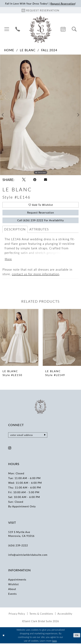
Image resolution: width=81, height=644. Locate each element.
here (54, 641)
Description (15, 230)
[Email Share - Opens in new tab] (45, 180)
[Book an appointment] (40, 10)
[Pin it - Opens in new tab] (35, 180)
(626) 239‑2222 (18, 546)
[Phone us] (18, 29)
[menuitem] (7, 29)
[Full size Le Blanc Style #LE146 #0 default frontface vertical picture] (40, 115)
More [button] (8, 260)
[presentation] (19, 338)
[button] (7, 29)
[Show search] (74, 29)
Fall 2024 (49, 50)
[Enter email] (28, 436)
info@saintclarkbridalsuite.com (28, 555)
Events (12, 594)
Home (9, 50)
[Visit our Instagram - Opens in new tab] (10, 449)
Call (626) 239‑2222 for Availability (41, 221)
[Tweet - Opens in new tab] (24, 180)
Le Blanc (28, 50)
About (12, 590)
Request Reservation (41, 213)
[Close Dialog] (4, 636)
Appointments (17, 580)
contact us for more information (36, 275)
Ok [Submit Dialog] (77, 636)
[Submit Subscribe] (46, 436)
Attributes (39, 230)
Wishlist (13, 585)
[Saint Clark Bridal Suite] (40, 29)
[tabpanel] (40, 115)
